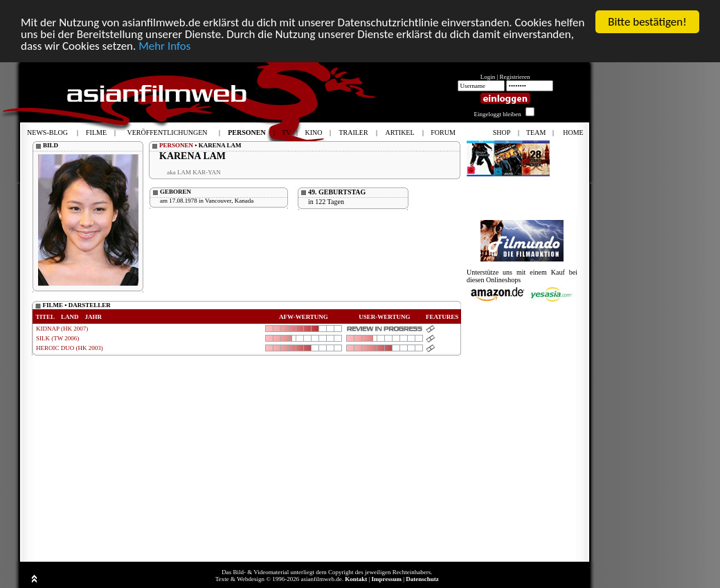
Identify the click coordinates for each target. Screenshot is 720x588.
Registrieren (515, 77)
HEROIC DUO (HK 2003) (70, 348)
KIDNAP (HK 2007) (62, 329)
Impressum (387, 579)
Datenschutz (422, 579)
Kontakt (356, 579)
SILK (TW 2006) (57, 338)
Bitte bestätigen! (647, 22)
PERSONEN (176, 145)
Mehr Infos (164, 45)
